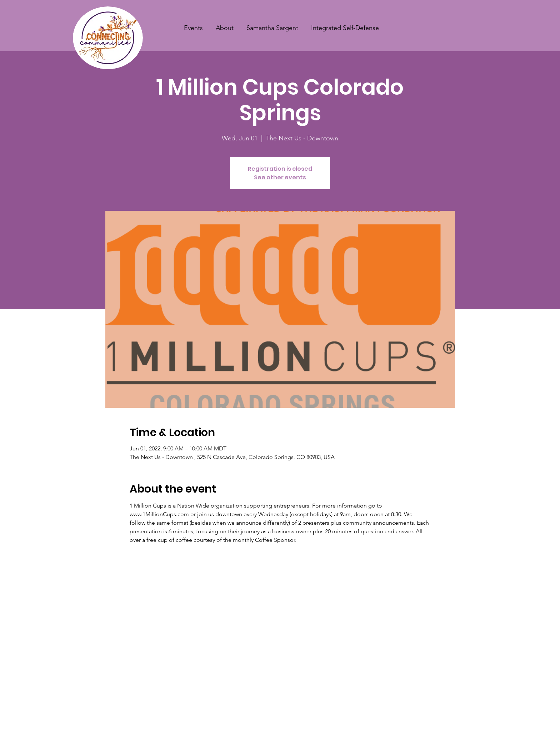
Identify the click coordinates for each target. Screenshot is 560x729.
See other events (280, 177)
